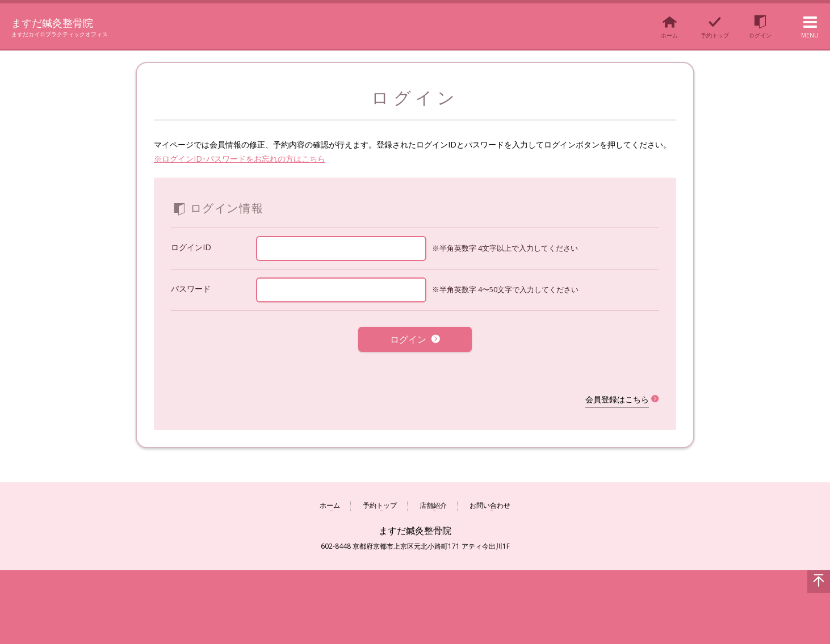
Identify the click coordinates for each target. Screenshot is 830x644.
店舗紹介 (433, 500)
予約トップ (380, 500)
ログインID (191, 247)
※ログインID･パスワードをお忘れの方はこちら (240, 159)
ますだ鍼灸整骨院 (62, 22)
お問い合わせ (490, 500)
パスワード (191, 289)
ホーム (330, 500)
